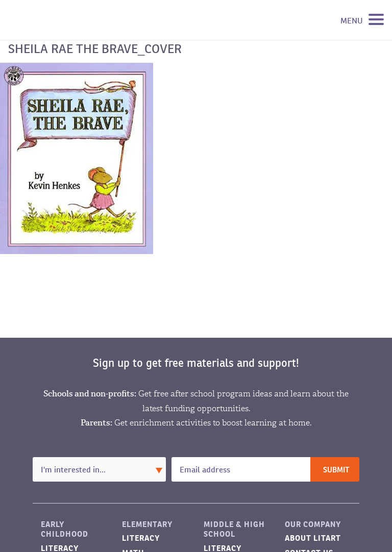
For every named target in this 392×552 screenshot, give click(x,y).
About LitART (313, 538)
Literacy (141, 538)
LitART (58, 20)
